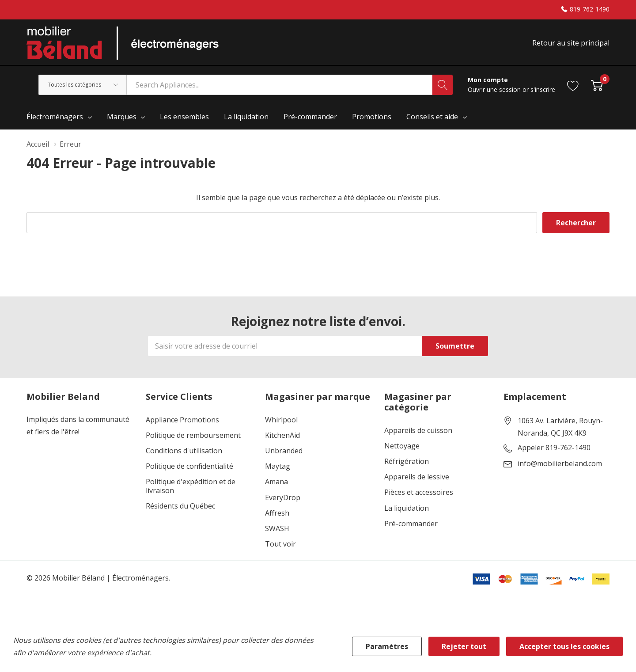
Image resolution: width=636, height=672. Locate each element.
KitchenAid (282, 435)
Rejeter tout (464, 646)
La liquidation (407, 508)
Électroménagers (55, 117)
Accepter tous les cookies (564, 646)
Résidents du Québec (180, 506)
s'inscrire (543, 89)
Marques (122, 117)
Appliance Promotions (182, 420)
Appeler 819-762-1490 (554, 448)
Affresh (277, 513)
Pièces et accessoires (419, 492)
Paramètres (387, 646)
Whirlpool (281, 420)
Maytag (278, 466)
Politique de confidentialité (189, 466)
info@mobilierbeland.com (560, 464)
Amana (276, 482)
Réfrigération (407, 461)
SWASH (277, 529)
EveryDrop (283, 498)
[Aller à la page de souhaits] (573, 85)
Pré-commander (411, 524)
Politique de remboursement (193, 435)
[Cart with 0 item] (597, 85)
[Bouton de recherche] (443, 85)
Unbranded (284, 451)
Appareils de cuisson (418, 431)
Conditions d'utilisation (184, 451)
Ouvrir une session (495, 89)
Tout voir (280, 544)
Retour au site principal (571, 43)
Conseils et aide (432, 117)
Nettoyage (402, 446)
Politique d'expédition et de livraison (191, 486)
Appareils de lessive (417, 477)
